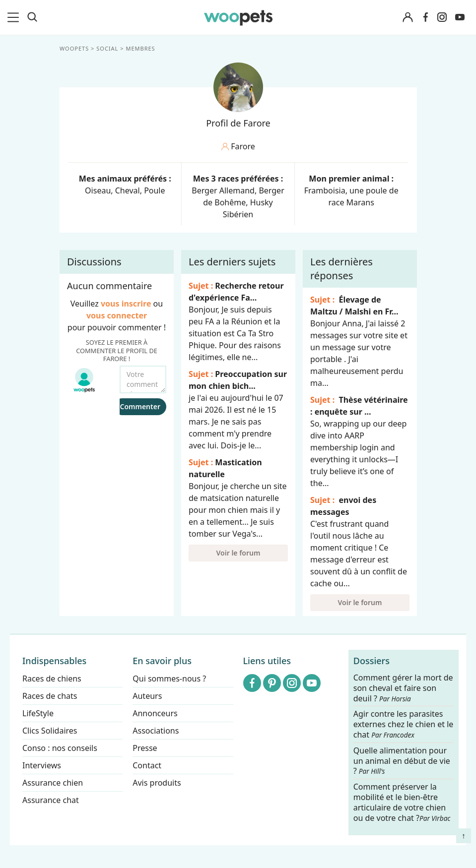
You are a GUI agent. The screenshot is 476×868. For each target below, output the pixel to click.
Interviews (42, 765)
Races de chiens (52, 679)
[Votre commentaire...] (143, 379)
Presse (145, 748)
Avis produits (157, 783)
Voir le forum (238, 553)
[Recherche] (32, 17)
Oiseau (98, 190)
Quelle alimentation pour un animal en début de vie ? (402, 761)
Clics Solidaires (50, 731)
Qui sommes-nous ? (169, 679)
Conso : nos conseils (60, 748)
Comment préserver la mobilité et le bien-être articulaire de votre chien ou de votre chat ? (402, 802)
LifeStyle (38, 713)
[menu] (15, 17)
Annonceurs (155, 713)
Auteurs (147, 696)
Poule (154, 190)
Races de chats (50, 696)
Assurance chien (53, 783)
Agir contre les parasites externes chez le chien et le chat (404, 725)
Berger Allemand (223, 190)
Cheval (127, 190)
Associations (156, 731)
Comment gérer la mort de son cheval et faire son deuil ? (403, 688)
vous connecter (116, 315)
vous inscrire (126, 304)
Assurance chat (51, 800)
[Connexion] (408, 18)
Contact (147, 765)
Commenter (140, 406)
